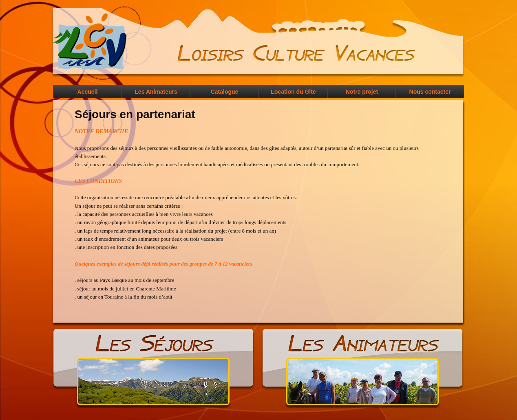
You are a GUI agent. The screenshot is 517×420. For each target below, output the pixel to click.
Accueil (88, 92)
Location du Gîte (293, 92)
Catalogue (225, 92)
